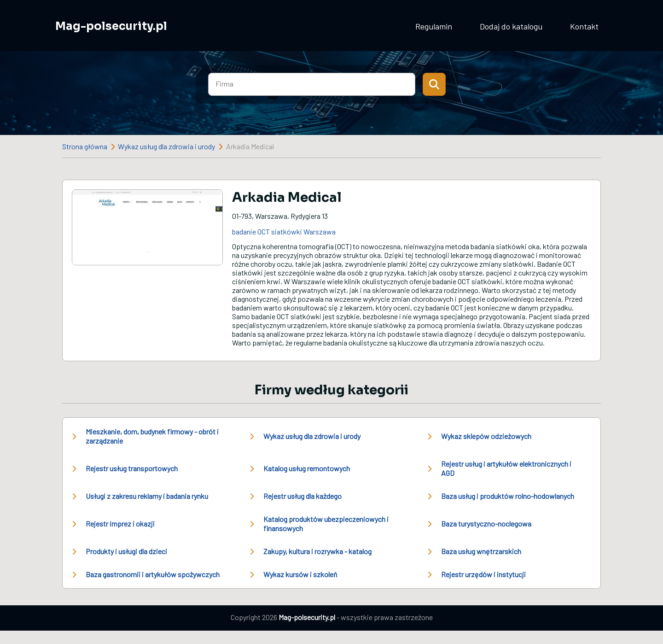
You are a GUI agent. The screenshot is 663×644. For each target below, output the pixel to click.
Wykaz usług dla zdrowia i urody (166, 146)
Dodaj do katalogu (511, 26)
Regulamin (434, 26)
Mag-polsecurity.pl (111, 26)
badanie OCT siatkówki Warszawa (284, 231)
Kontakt (584, 26)
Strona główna (85, 146)
